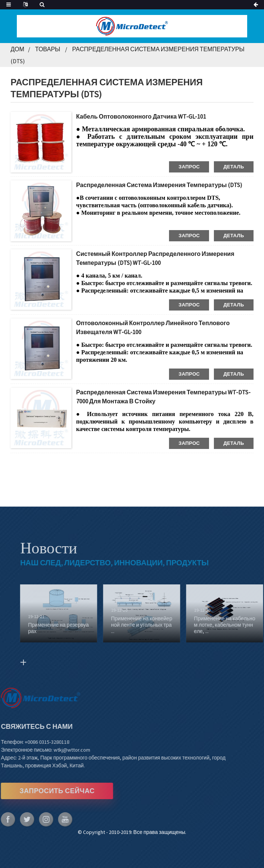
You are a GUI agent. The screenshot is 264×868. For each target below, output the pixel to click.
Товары (48, 49)
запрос (189, 167)
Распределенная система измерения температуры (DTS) (159, 185)
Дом (17, 49)
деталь (234, 167)
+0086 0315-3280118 (33, 742)
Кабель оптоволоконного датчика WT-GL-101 (141, 116)
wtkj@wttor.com (58, 750)
